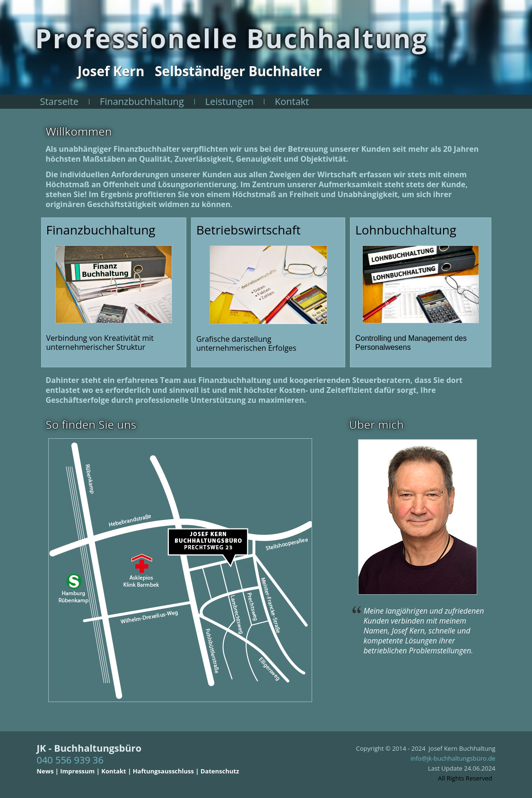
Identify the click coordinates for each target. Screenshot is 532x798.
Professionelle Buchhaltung (231, 38)
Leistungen (229, 101)
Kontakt (292, 101)
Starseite (60, 101)
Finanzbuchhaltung (142, 101)
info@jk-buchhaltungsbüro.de (453, 758)
